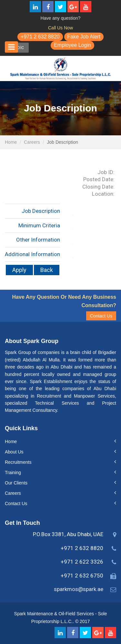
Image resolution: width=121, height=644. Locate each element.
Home (11, 142)
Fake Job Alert (84, 37)
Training (13, 473)
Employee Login (72, 45)
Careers (32, 142)
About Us (14, 452)
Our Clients (16, 483)
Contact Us (101, 316)
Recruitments (18, 462)
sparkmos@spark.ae (79, 589)
